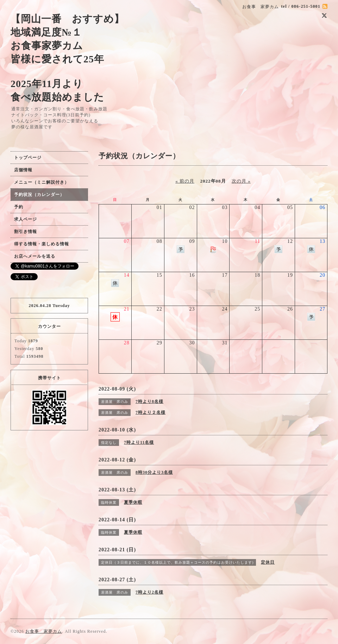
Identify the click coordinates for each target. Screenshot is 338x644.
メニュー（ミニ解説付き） (42, 182)
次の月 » (241, 181)
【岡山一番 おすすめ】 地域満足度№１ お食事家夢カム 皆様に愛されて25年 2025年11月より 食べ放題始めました (67, 58)
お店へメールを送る (35, 256)
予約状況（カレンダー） (39, 195)
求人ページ (26, 219)
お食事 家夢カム (44, 631)
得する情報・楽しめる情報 (42, 244)
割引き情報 (26, 232)
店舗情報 (23, 170)
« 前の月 (185, 181)
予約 (19, 207)
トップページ (28, 158)
